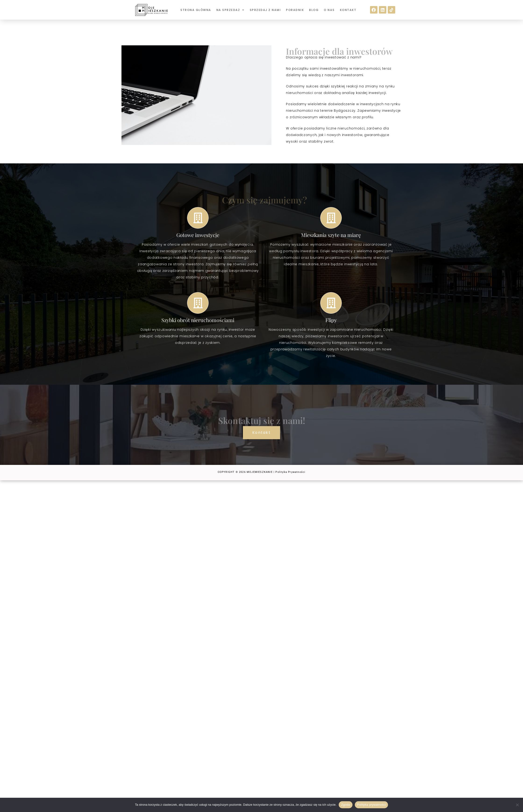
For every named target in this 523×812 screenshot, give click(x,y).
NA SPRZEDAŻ (230, 10)
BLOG (314, 10)
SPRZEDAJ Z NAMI (265, 10)
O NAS (329, 10)
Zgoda (345, 805)
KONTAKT (348, 10)
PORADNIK (295, 10)
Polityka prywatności (372, 805)
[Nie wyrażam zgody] (517, 805)
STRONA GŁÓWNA (196, 10)
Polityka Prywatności (290, 472)
